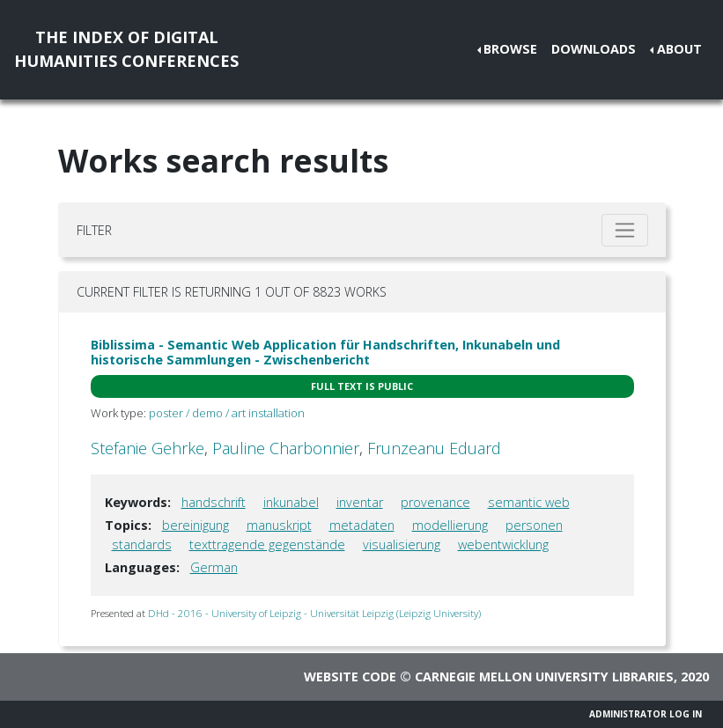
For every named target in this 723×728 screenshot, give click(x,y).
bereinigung (196, 525)
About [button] (679, 49)
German (214, 567)
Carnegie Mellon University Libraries (544, 677)
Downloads (594, 49)
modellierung (450, 525)
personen (534, 525)
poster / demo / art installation (227, 413)
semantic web (529, 502)
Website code (350, 677)
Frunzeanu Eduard (434, 448)
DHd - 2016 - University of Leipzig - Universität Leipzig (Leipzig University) (314, 613)
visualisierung (402, 544)
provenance (435, 502)
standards (142, 544)
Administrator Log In (646, 714)
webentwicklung (503, 544)
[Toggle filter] (625, 230)
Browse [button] (510, 49)
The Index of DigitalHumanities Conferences (126, 49)
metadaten (362, 525)
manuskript (279, 525)
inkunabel (291, 502)
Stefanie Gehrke (148, 448)
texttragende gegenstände (267, 544)
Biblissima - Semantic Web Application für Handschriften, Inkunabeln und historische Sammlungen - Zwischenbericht (325, 352)
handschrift (214, 502)
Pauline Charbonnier (286, 448)
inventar (360, 502)
